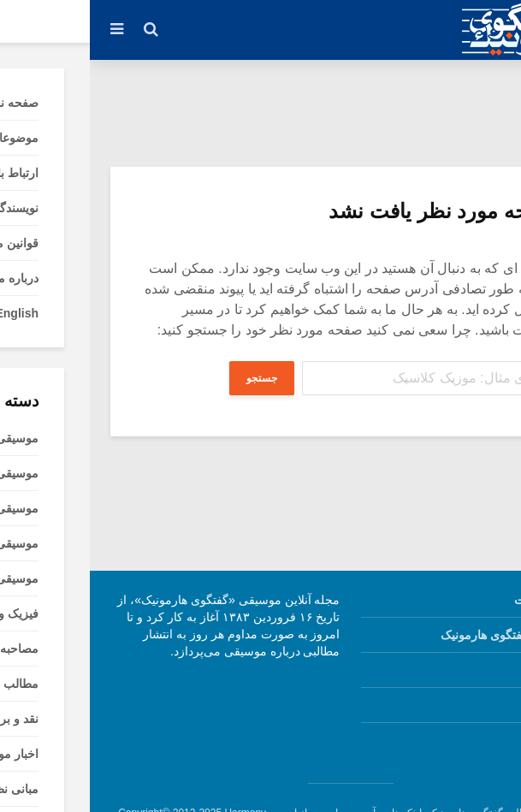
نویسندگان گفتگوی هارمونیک (421, 635)
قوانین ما (469, 670)
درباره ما (470, 705)
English (470, 740)
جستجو (170, 378)
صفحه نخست (458, 600)
